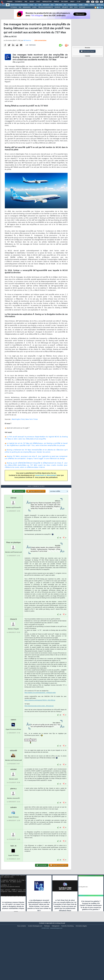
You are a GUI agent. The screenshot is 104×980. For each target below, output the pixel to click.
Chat (38, 2)
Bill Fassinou (27, 48)
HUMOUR (82, 7)
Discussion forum (87, 51)
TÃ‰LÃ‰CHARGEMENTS (45, 7)
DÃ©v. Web (59, 5)
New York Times (32, 427)
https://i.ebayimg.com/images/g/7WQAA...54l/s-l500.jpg (40, 723)
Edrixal (13, 521)
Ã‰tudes (65, 2)
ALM (40, 5)
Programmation (73, 5)
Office (86, 5)
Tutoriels (18, 2)
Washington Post (18, 427)
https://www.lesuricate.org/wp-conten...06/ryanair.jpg (39, 729)
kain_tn (13, 869)
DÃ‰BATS (65, 7)
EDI (65, 5)
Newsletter (47, 2)
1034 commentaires (40, 48)
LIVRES (34, 7)
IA (36, 5)
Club (78, 2)
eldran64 (13, 773)
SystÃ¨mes (100, 5)
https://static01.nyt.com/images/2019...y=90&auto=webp (40, 715)
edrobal (13, 792)
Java (52, 5)
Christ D (13, 642)
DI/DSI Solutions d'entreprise (19, 5)
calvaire (13, 830)
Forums (10, 2)
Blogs (32, 2)
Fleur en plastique (13, 565)
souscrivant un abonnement (46, 483)
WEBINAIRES (27, 7)
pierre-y (13, 811)
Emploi (56, 2)
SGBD (81, 5)
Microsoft (46, 5)
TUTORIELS (14, 7)
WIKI (71, 7)
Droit (72, 2)
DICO (76, 7)
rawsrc (13, 742)
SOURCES (57, 7)
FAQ (26, 2)
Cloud (31, 5)
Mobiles (92, 5)
